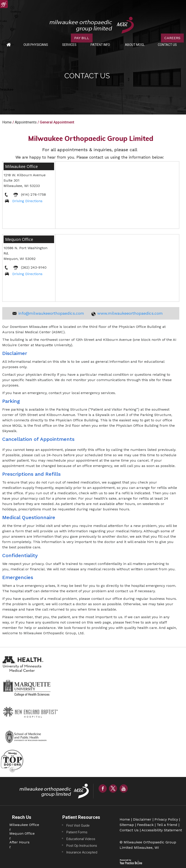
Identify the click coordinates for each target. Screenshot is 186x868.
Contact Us (167, 45)
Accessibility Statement (162, 830)
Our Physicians (36, 45)
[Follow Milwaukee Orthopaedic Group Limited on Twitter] (113, 788)
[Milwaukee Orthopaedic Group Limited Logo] (92, 25)
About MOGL (135, 45)
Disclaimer (142, 819)
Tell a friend (167, 825)
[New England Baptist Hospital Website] (31, 712)
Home (9, 45)
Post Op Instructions (82, 846)
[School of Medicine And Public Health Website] (28, 736)
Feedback (145, 825)
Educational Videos (81, 839)
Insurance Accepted (82, 852)
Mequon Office (19, 239)
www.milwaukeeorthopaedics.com (130, 313)
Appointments (26, 122)
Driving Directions (27, 201)
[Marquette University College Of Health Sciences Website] (27, 688)
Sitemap (127, 825)
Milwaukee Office (21, 166)
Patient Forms (77, 832)
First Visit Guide (78, 826)
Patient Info (100, 45)
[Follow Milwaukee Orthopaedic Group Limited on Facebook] (103, 788)
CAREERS (172, 38)
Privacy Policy (166, 819)
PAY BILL (82, 38)
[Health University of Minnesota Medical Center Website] (24, 663)
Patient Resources (81, 817)
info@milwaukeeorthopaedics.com (51, 313)
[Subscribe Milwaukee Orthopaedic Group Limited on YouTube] (124, 788)
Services (69, 45)
